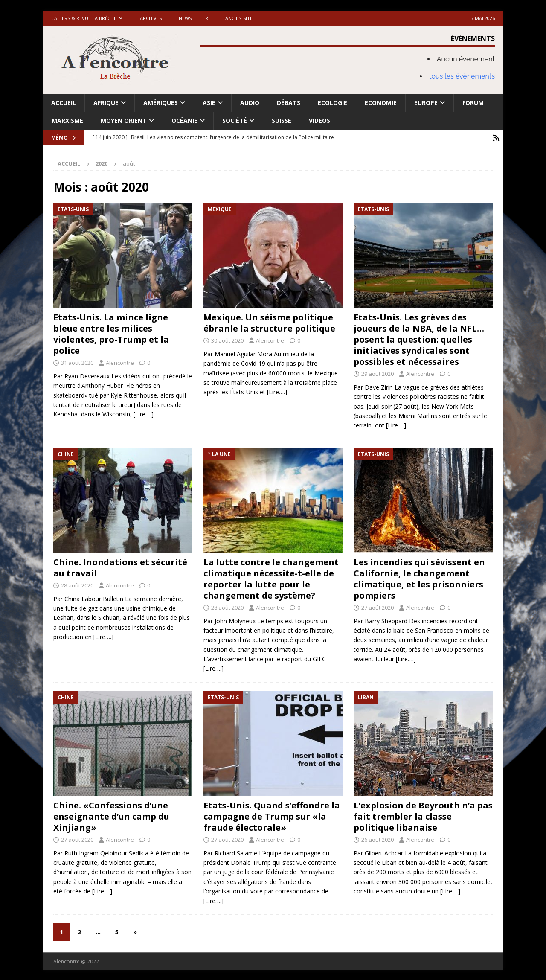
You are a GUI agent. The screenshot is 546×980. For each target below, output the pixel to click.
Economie (381, 103)
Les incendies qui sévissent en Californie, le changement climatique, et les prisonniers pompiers (419, 578)
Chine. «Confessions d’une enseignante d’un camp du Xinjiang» (111, 816)
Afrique (106, 103)
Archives (151, 18)
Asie (209, 103)
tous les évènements (462, 76)
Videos (319, 121)
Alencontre (120, 362)
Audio (250, 103)
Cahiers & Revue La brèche (84, 18)
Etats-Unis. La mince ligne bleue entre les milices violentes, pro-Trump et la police (111, 333)
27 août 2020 (378, 607)
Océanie (184, 121)
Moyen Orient (124, 121)
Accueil (64, 103)
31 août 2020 (77, 362)
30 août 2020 (227, 340)
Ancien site (239, 18)
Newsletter (193, 18)
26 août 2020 (378, 839)
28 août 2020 (77, 585)
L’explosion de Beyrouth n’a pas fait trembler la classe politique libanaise (423, 816)
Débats (289, 103)
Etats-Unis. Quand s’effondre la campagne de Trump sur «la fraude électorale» (272, 816)
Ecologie (333, 103)
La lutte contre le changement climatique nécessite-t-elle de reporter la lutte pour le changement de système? (271, 578)
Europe (426, 103)
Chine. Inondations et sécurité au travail (120, 567)
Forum (473, 103)
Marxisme (67, 121)
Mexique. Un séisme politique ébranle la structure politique (269, 322)
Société (235, 121)
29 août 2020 (378, 373)
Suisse (282, 121)
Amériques (161, 103)
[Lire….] (144, 413)
